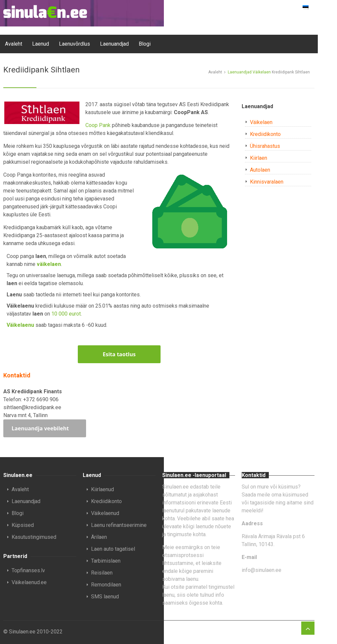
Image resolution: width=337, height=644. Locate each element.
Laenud (41, 44)
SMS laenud (105, 597)
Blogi (145, 44)
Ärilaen (99, 537)
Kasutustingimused (34, 537)
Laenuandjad (114, 44)
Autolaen (260, 170)
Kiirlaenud (102, 489)
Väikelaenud (105, 513)
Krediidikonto (265, 134)
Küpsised (23, 525)
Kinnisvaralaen (267, 182)
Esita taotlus (119, 354)
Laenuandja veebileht (40, 428)
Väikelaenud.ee (29, 582)
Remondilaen (106, 585)
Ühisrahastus (265, 146)
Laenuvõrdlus (74, 44)
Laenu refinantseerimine (119, 525)
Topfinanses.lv (28, 570)
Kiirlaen (259, 158)
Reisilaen (102, 573)
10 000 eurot (66, 314)
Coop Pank (98, 125)
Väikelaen (262, 72)
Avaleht (14, 44)
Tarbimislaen (106, 561)
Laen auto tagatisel (113, 549)
